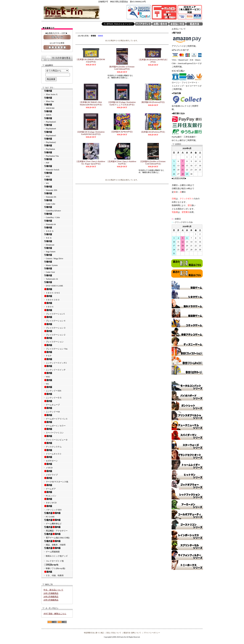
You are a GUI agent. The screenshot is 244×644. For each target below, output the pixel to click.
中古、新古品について (53, 590)
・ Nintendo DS (57, 195)
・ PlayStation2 (57, 140)
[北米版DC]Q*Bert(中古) (122, 132)
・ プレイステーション (57, 340)
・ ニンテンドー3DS (57, 389)
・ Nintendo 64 (57, 222)
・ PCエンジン (57, 494)
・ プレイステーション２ (57, 333)
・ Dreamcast (57, 243)
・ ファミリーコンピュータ (57, 438)
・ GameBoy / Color (57, 216)
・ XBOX (57, 113)
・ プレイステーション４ (57, 319)
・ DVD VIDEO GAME (57, 284)
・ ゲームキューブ (57, 403)
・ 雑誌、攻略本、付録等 (57, 543)
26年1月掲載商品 (51, 593)
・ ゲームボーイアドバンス (57, 417)
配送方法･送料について (132, 633)
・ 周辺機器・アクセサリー (57, 529)
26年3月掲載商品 (51, 600)
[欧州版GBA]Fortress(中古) (153, 102)
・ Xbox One (57, 99)
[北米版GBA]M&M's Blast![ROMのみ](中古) (91, 61)
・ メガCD (57, 466)
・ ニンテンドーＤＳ (57, 396)
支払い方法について (114, 633)
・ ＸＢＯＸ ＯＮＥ (57, 291)
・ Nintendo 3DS (57, 188)
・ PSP (57, 161)
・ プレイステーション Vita (57, 347)
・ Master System (57, 263)
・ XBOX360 (57, 106)
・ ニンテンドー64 (57, 410)
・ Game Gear (57, 270)
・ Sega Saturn (57, 250)
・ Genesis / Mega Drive (57, 257)
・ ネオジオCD (57, 501)
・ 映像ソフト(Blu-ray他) (57, 566)
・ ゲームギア (57, 487)
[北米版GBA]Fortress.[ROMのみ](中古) (153, 61)
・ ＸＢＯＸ (57, 305)
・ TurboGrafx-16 (57, 277)
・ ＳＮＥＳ (57, 229)
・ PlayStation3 (57, 134)
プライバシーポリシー (152, 633)
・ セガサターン (57, 459)
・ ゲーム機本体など (57, 522)
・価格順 (100, 36)
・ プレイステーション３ (57, 326)
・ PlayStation (57, 147)
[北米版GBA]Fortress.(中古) (153, 132)
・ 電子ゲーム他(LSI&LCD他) (57, 536)
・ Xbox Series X (57, 93)
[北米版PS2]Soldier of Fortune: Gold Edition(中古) (153, 163)
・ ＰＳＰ (57, 354)
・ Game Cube (57, 202)
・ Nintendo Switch (57, 168)
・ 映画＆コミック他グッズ (55, 556)
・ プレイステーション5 (57, 312)
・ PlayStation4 (57, 127)
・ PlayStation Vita (57, 154)
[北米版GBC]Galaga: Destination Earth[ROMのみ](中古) (91, 133)
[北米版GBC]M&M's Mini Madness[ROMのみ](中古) (91, 103)
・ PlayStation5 (57, 120)
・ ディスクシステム (57, 445)
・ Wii (57, 181)
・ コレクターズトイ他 (53, 561)
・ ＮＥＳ (57, 236)
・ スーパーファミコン (57, 431)
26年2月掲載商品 (51, 597)
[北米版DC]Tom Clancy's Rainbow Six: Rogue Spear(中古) (91, 163)
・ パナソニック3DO (57, 508)
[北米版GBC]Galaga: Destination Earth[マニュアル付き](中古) (122, 103)
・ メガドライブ (57, 473)
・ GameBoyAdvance (57, 209)
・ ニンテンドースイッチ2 (57, 361)
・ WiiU (57, 175)
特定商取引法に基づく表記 (94, 633)
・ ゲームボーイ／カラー (57, 424)
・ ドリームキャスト (57, 452)
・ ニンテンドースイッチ (57, 368)
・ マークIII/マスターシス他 (57, 480)
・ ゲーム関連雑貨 (57, 550)
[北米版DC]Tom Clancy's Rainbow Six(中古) (122, 163)
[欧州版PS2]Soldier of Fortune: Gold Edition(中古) (122, 68)
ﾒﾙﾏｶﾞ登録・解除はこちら (55, 614)
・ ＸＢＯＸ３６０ (57, 298)
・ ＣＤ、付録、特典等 (57, 574)
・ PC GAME (57, 515)
